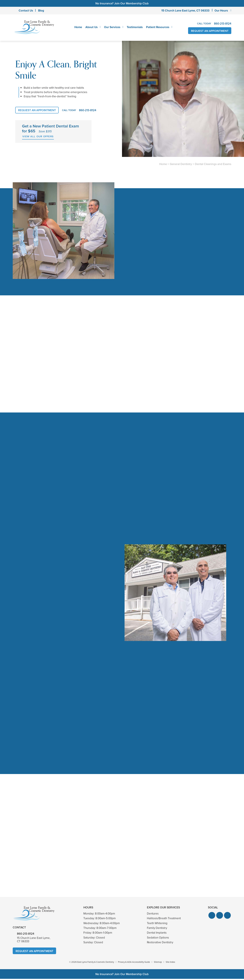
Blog (41, 10)
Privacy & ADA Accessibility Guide (134, 963)
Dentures (153, 915)
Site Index (170, 963)
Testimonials (135, 27)
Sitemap (158, 963)
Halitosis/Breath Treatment (164, 919)
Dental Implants (157, 934)
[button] (212, 917)
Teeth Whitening (157, 924)
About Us (91, 27)
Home (78, 27)
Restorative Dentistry (160, 944)
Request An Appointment (210, 31)
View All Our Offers (38, 137)
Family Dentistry (157, 929)
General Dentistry (181, 164)
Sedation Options (158, 939)
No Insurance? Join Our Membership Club (122, 3)
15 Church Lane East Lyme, (185, 10)
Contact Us (26, 10)
